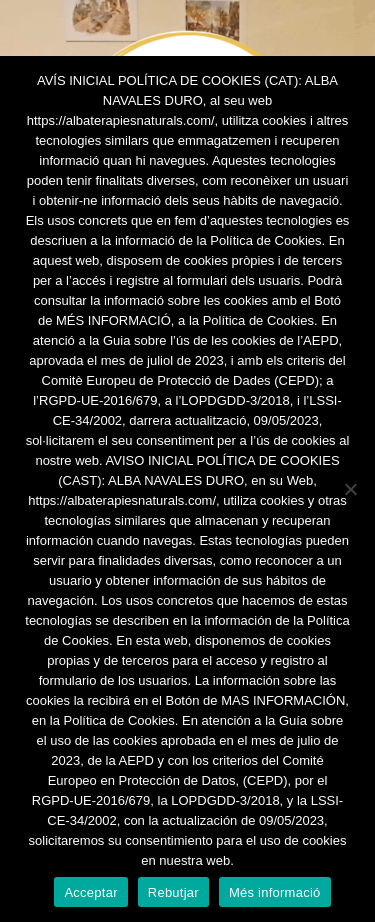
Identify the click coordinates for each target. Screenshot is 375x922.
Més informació (275, 892)
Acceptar (90, 892)
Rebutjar (173, 892)
